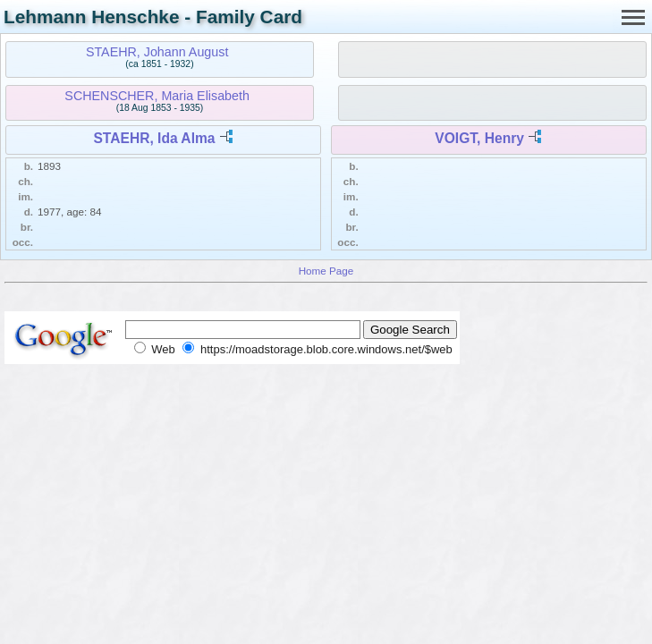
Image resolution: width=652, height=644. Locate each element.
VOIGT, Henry (479, 138)
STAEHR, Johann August (157, 52)
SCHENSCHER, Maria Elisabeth (157, 96)
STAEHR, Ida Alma (154, 138)
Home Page (326, 271)
